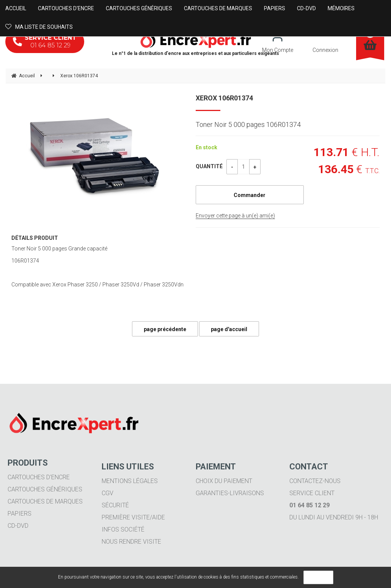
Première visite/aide (133, 517)
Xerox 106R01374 (224, 98)
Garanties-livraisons (230, 493)
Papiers (20, 514)
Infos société (123, 529)
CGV (108, 493)
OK (318, 577)
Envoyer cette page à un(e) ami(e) (235, 216)
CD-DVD (18, 526)
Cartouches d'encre (39, 477)
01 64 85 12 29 (45, 41)
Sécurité (115, 505)
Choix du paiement (224, 481)
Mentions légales (130, 481)
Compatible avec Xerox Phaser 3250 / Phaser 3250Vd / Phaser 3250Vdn (97, 285)
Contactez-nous (315, 481)
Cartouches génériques (45, 489)
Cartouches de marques (45, 501)
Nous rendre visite (131, 542)
